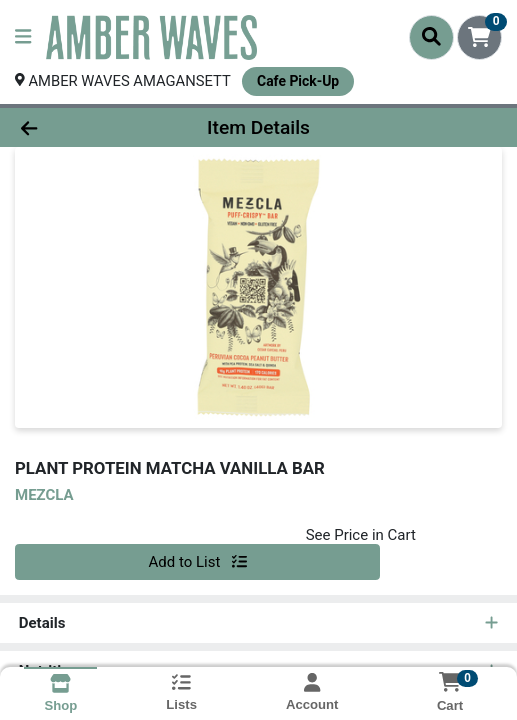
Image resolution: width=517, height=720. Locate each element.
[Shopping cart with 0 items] (479, 37)
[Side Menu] (23, 37)
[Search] (431, 37)
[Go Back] (76, 127)
